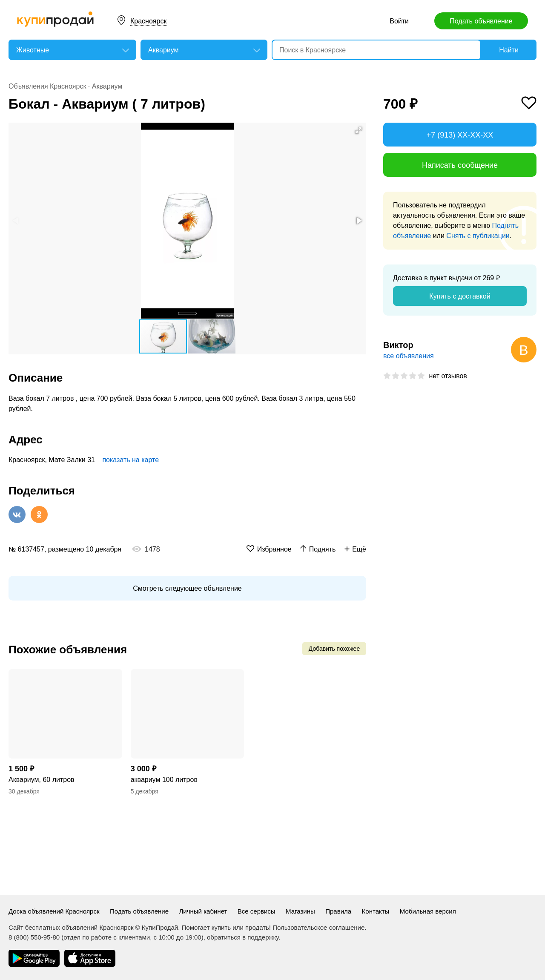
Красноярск (148, 21)
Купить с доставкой (460, 296)
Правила (338, 911)
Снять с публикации (478, 236)
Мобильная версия (428, 911)
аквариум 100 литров (164, 780)
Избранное (274, 549)
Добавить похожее (334, 649)
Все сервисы (257, 911)
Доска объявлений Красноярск (54, 911)
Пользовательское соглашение (318, 927)
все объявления (409, 356)
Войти (399, 21)
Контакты (376, 911)
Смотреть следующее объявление (187, 588)
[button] (359, 130)
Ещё (359, 549)
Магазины (300, 911)
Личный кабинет (203, 911)
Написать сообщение (460, 165)
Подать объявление (481, 21)
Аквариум (107, 86)
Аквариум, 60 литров (42, 780)
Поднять (323, 549)
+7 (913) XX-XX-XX (460, 135)
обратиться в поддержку (243, 937)
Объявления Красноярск (47, 86)
